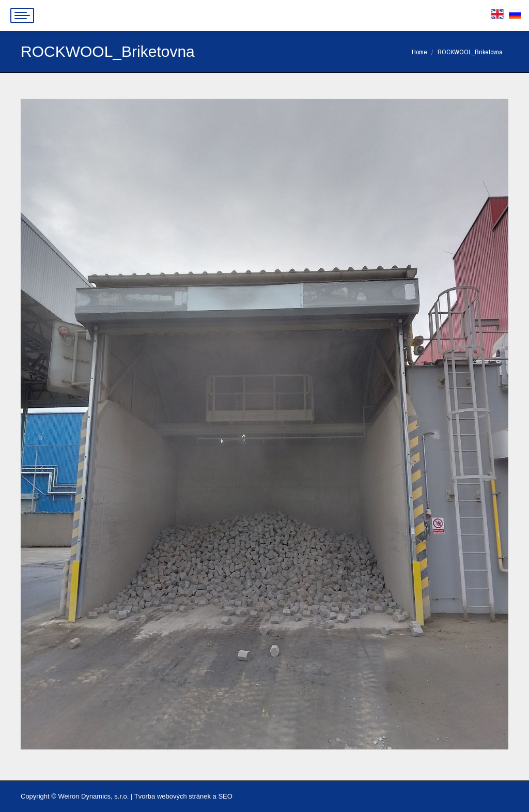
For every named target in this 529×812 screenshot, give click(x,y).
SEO (225, 796)
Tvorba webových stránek (173, 796)
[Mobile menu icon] (22, 16)
